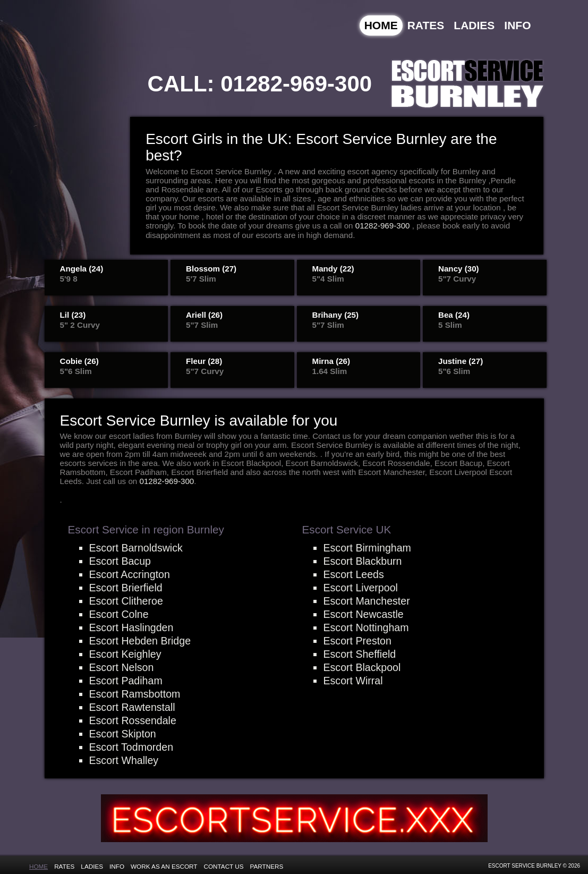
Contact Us (224, 866)
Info (517, 25)
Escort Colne (119, 614)
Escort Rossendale (133, 720)
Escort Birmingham (367, 548)
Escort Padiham (126, 681)
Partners (267, 866)
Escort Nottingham (366, 627)
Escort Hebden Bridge (140, 641)
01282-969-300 (296, 84)
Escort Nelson (122, 667)
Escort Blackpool (362, 667)
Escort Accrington (130, 574)
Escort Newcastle (364, 614)
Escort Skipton (123, 734)
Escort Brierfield (126, 588)
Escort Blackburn (363, 561)
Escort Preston (357, 641)
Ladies (474, 25)
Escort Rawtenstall (132, 707)
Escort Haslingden (131, 627)
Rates (426, 25)
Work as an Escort (164, 866)
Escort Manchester (367, 601)
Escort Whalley (124, 760)
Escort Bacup (120, 561)
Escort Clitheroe (126, 601)
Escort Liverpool (361, 588)
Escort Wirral (353, 681)
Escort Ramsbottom (135, 694)
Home (381, 25)
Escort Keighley (125, 654)
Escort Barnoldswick (136, 548)
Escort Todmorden (131, 747)
